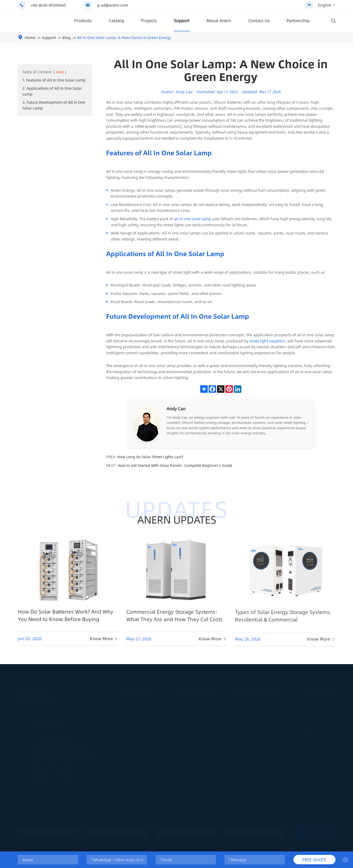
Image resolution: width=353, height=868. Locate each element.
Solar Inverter (194, 689)
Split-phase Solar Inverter (196, 723)
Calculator (312, 793)
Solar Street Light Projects (139, 739)
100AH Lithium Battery (255, 739)
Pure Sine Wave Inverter (194, 769)
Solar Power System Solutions (199, 785)
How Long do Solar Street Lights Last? (150, 457)
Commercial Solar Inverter (196, 754)
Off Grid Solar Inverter (193, 708)
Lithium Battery (257, 689)
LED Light (126, 723)
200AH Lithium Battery (255, 746)
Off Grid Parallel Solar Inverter (199, 716)
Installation (313, 739)
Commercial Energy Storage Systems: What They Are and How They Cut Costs (175, 620)
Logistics (311, 769)
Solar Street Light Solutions (140, 731)
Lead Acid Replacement (256, 723)
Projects (149, 21)
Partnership (298, 21)
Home (30, 37)
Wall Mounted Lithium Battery (261, 708)
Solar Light (133, 689)
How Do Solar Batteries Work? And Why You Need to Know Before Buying (66, 619)
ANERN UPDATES (176, 519)
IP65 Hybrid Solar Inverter (196, 731)
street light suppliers (267, 341)
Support (182, 21)
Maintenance (315, 746)
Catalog (116, 21)
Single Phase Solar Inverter (197, 746)
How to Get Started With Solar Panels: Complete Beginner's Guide (175, 465)
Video (309, 723)
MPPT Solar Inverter (191, 777)
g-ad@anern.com (112, 5)
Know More (104, 642)
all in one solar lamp (193, 219)
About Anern (219, 21)
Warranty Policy (316, 777)
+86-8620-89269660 (48, 5)
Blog (66, 37)
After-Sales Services (320, 785)
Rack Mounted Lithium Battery (261, 716)
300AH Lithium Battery (255, 754)
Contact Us (259, 21)
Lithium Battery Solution (257, 762)
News (308, 731)
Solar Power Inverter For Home (200, 762)
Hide (60, 72)
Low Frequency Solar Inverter (198, 739)
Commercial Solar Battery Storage (264, 731)
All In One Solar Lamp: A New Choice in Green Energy (124, 37)
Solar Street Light (132, 708)
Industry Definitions (320, 708)
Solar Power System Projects (198, 793)
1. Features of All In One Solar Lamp (54, 80)
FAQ (307, 754)
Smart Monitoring (318, 762)
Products (83, 21)
